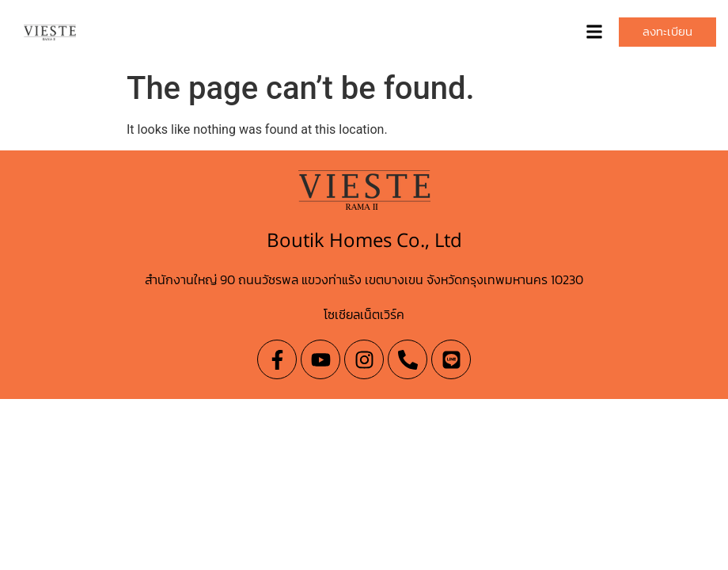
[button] (594, 32)
